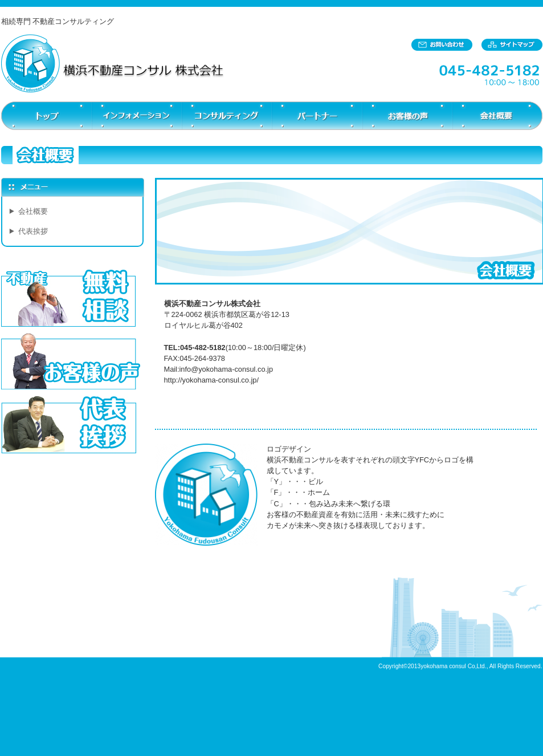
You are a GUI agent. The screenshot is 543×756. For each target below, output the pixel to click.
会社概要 (33, 211)
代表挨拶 (33, 231)
